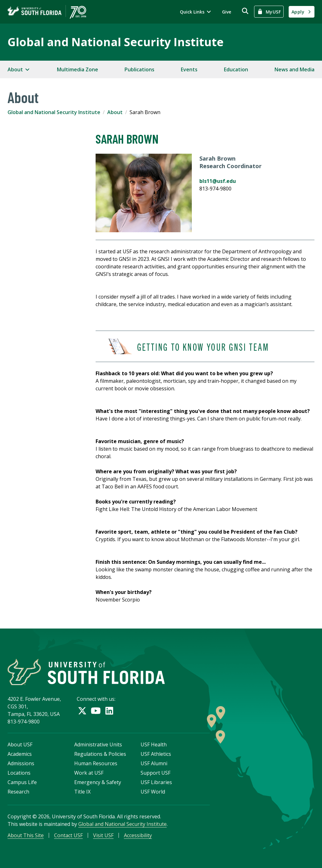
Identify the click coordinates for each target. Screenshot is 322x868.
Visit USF (103, 835)
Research (18, 792)
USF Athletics (156, 754)
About (115, 112)
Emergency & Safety (98, 782)
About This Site (26, 835)
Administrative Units (98, 744)
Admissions (21, 763)
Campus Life (22, 782)
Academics (20, 754)
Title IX (82, 792)
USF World (153, 792)
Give (227, 12)
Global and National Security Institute (116, 42)
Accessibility (138, 835)
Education (236, 69)
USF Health (154, 744)
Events (189, 69)
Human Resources (96, 763)
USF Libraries (156, 782)
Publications (139, 69)
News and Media (294, 69)
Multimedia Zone (78, 69)
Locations (19, 773)
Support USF (155, 773)
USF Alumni (154, 763)
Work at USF (89, 773)
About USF (20, 744)
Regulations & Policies (100, 754)
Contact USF (68, 835)
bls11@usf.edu (218, 181)
